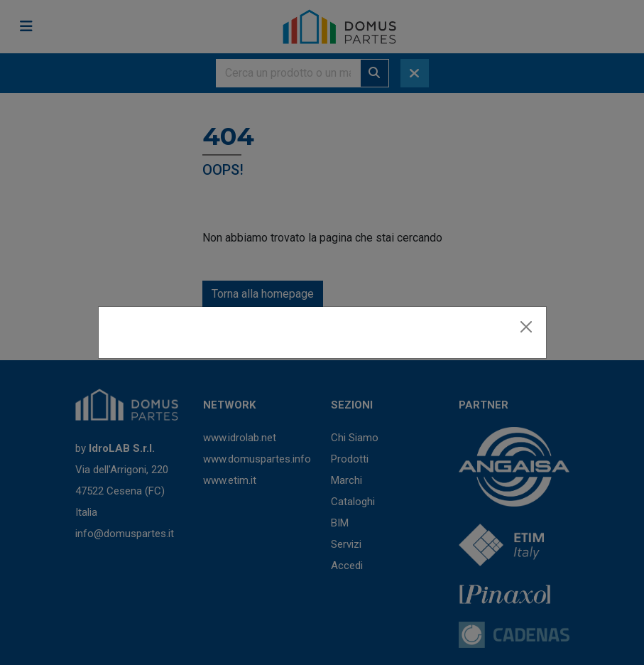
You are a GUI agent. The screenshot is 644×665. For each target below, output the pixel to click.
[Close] (526, 327)
